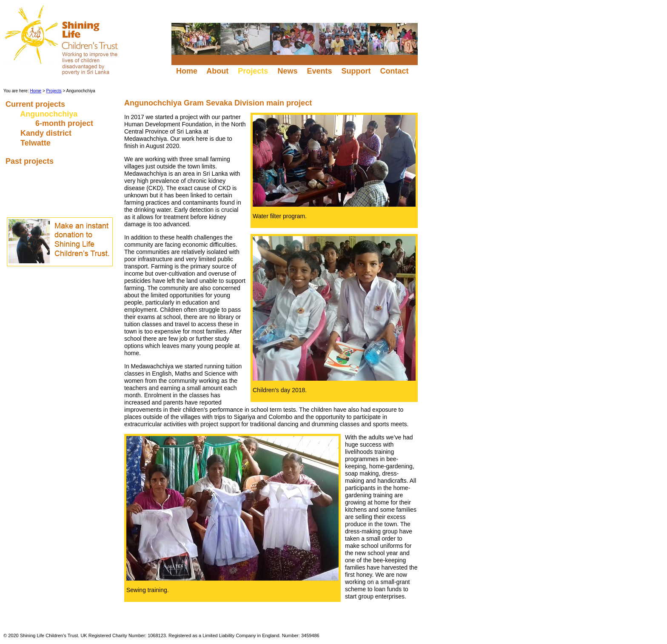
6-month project (65, 123)
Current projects (36, 104)
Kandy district (47, 133)
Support (356, 71)
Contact (395, 71)
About (218, 71)
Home (187, 71)
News (287, 71)
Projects (54, 91)
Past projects (31, 161)
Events (319, 71)
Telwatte (37, 143)
